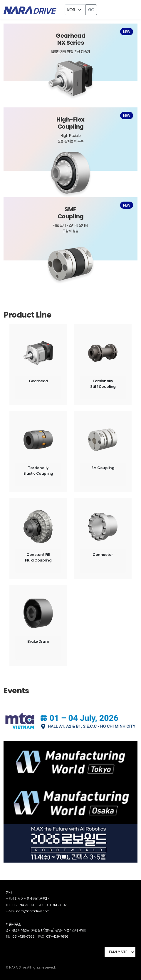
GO (91, 10)
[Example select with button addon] (75, 10)
